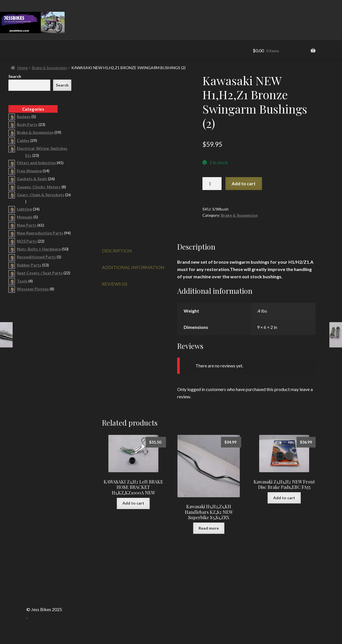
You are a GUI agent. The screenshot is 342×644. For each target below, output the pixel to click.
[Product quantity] (212, 184)
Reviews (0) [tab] (115, 284)
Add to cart (244, 183)
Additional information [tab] (133, 267)
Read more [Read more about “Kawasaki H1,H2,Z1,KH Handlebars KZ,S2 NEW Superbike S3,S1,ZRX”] (209, 528)
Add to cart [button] (133, 503)
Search (15, 76)
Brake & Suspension (50, 68)
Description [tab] (117, 251)
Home (23, 68)
